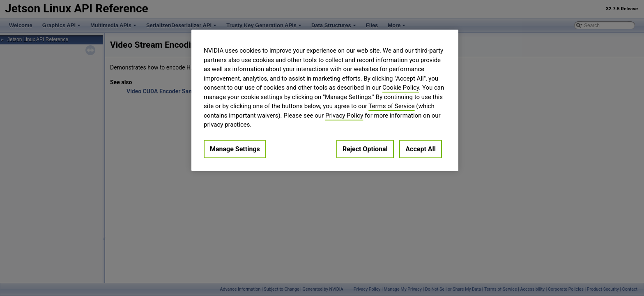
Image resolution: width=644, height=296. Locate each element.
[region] (325, 100)
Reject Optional (365, 149)
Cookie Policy (401, 88)
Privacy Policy (344, 116)
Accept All (421, 149)
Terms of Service (391, 106)
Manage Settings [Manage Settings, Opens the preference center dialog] (235, 149)
